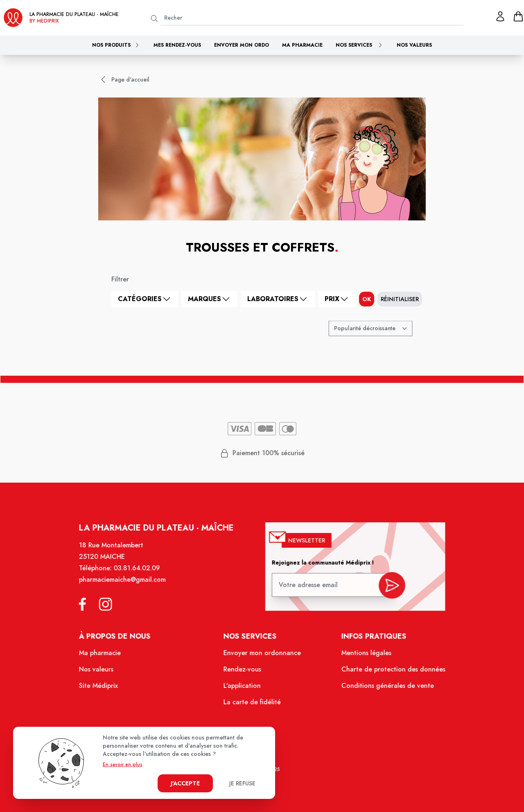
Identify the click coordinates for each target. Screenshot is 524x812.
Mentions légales (361, 659)
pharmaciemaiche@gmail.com (129, 589)
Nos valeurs (414, 45)
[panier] (518, 16)
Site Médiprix (106, 690)
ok (367, 299)
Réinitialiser (400, 299)
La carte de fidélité (252, 705)
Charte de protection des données (387, 674)
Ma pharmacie (302, 45)
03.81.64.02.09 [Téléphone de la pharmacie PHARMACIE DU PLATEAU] (143, 578)
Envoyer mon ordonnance (262, 659)
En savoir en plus (123, 764)
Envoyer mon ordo (242, 45)
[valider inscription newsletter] (386, 593)
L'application (243, 690)
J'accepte (185, 783)
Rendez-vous (243, 674)
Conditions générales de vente (381, 690)
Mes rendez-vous (177, 45)
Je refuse (242, 783)
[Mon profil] (500, 16)
